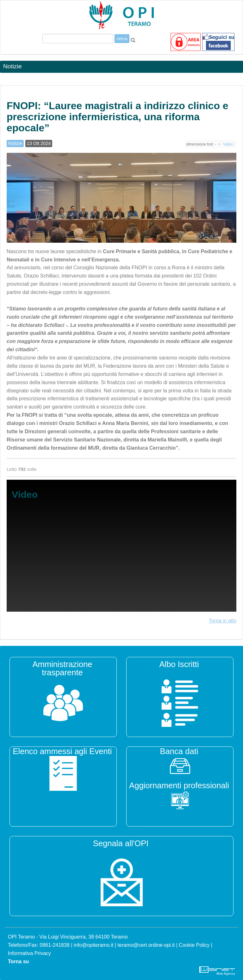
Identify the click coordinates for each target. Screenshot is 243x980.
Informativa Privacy (29, 953)
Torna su (18, 961)
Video (228, 144)
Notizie (15, 143)
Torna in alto (223, 621)
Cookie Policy (194, 945)
